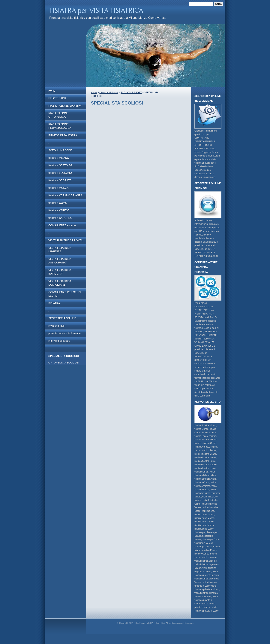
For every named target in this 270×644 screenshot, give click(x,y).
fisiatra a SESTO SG (60, 165)
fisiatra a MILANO (59, 158)
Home (52, 91)
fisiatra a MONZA (58, 188)
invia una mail (56, 326)
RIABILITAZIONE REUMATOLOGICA (60, 126)
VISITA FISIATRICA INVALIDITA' (60, 272)
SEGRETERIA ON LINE (62, 318)
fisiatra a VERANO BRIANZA (65, 195)
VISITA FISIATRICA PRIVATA (65, 240)
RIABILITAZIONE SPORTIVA (65, 106)
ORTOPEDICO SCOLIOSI (64, 363)
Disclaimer (189, 623)
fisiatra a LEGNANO (60, 173)
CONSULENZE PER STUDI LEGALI (65, 294)
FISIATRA (54, 303)
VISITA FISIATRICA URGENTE (60, 250)
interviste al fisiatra (59, 341)
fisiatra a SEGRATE (60, 180)
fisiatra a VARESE (59, 210)
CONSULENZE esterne (62, 225)
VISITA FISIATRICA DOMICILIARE (60, 283)
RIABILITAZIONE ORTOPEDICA (58, 115)
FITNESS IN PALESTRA (63, 135)
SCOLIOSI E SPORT (131, 93)
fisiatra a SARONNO (60, 218)
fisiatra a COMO (58, 203)
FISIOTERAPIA (57, 98)
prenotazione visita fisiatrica (64, 333)
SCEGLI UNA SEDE (60, 150)
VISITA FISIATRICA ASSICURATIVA (60, 261)
